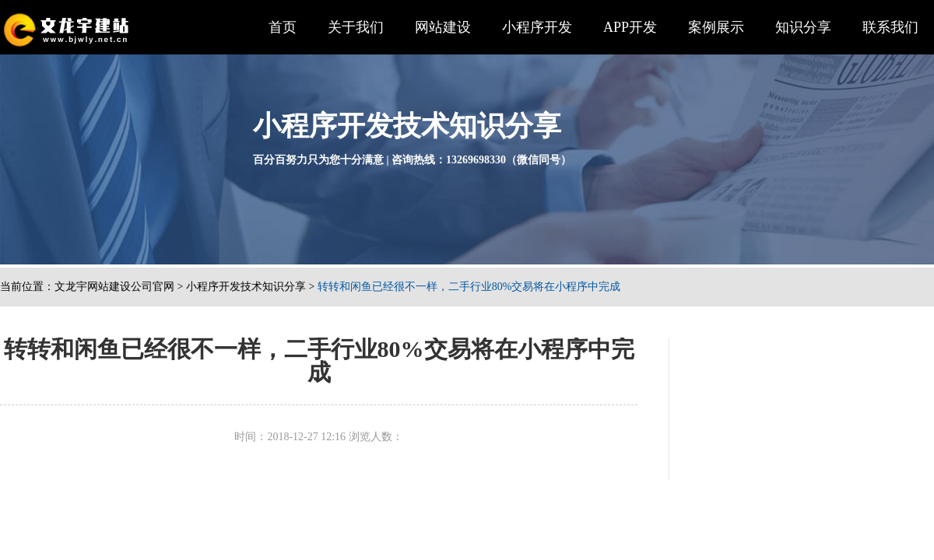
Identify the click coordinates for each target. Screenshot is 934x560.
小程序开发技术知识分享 (246, 287)
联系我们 (890, 27)
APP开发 (630, 27)
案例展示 (716, 27)
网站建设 (443, 27)
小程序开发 (537, 27)
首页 (283, 27)
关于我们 (356, 27)
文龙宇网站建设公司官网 (114, 287)
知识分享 (803, 27)
